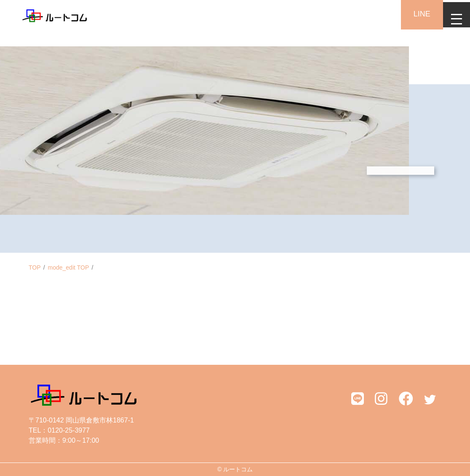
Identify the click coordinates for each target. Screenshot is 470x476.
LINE (415, 14)
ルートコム (238, 469)
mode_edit (69, 267)
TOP (35, 267)
